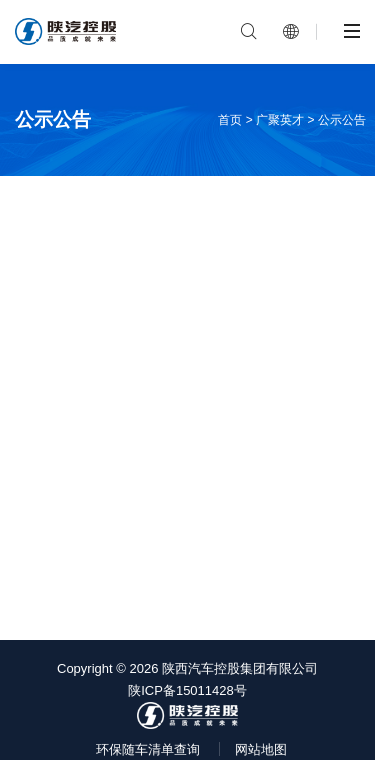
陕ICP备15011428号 (187, 690)
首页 (230, 120)
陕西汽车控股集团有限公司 (240, 668)
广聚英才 (280, 120)
